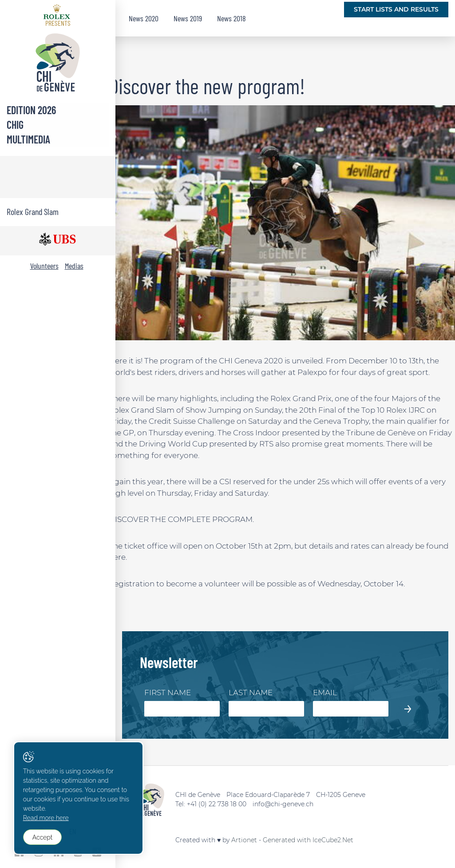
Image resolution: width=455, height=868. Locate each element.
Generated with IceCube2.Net (308, 840)
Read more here (46, 818)
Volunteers (44, 266)
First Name (168, 693)
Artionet (244, 840)
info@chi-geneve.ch (283, 804)
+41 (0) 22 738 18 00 (217, 804)
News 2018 (231, 18)
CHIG (15, 125)
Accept (42, 837)
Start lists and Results (396, 9)
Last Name (251, 693)
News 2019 (188, 18)
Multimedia (28, 139)
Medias (74, 266)
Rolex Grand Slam (33, 211)
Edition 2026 (31, 110)
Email (325, 693)
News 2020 (144, 18)
